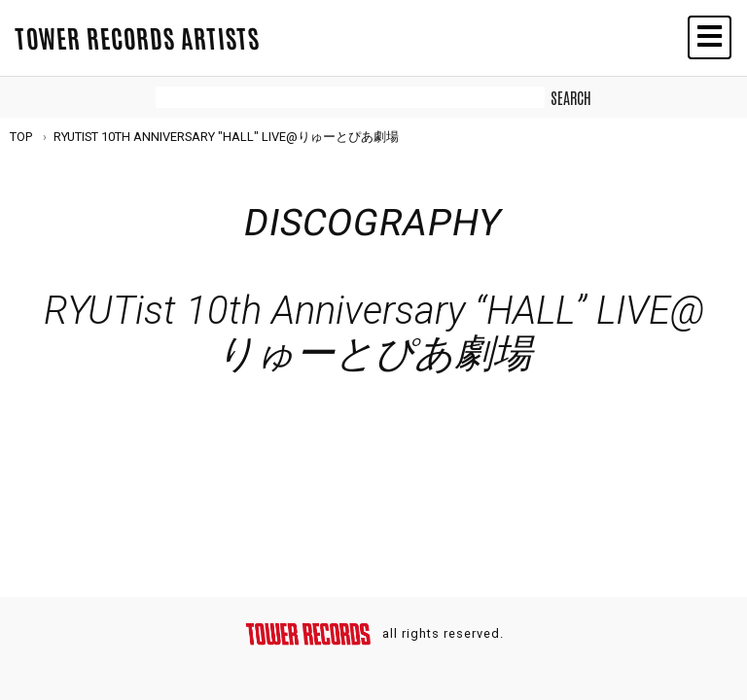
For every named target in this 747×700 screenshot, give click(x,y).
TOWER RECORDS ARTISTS (137, 37)
